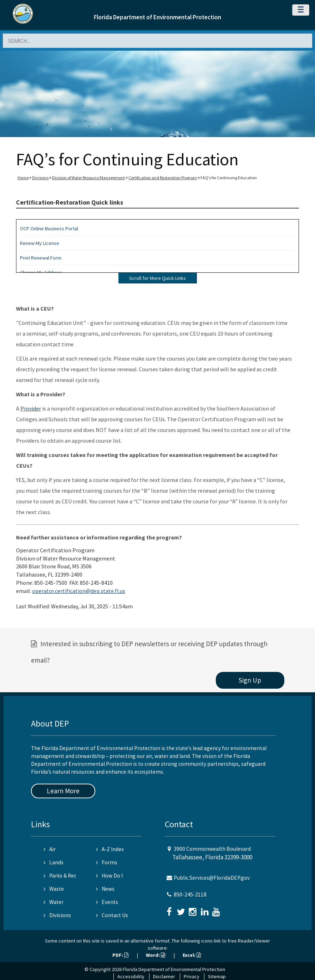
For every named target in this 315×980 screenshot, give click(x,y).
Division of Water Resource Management (88, 178)
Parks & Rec (60, 876)
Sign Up (250, 680)
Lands (54, 862)
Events (107, 902)
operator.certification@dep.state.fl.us (79, 591)
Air (50, 849)
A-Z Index (110, 849)
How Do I (109, 876)
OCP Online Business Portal (49, 228)
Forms (107, 862)
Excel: (192, 955)
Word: (156, 955)
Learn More (63, 791)
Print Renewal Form (41, 258)
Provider (31, 408)
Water (54, 902)
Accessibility (131, 976)
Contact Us (112, 915)
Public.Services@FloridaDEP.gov (212, 878)
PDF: (120, 955)
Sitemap (217, 976)
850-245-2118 (190, 894)
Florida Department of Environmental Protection (157, 17)
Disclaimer (164, 976)
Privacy (192, 976)
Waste (54, 889)
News (105, 889)
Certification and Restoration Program (163, 178)
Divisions (40, 178)
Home (23, 178)
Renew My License (40, 243)
